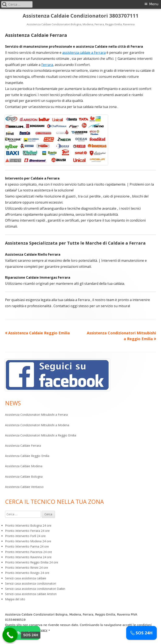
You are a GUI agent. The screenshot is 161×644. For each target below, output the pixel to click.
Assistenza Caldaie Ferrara (23, 446)
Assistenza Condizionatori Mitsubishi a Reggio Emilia (41, 435)
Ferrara (47, 65)
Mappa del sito (15, 599)
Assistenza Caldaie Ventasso (24, 487)
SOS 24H (142, 633)
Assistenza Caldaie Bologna (24, 477)
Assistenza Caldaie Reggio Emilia (27, 456)
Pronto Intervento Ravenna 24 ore (28, 557)
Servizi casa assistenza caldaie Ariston (31, 594)
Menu (154, 4)
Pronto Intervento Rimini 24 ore (27, 568)
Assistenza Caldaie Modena (24, 466)
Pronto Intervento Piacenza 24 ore (29, 552)
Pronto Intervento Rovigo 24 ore (27, 573)
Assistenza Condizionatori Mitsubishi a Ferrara (36, 415)
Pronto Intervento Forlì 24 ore (25, 536)
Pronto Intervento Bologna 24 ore (28, 525)
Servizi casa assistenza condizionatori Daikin (35, 589)
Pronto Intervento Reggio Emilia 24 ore (32, 562)
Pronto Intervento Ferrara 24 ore (27, 531)
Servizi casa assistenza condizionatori (31, 583)
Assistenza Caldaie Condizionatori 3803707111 (81, 16)
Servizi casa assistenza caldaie (26, 578)
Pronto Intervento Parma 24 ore (27, 546)
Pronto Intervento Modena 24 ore (28, 541)
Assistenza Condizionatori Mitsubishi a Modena (37, 425)
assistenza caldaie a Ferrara (84, 53)
